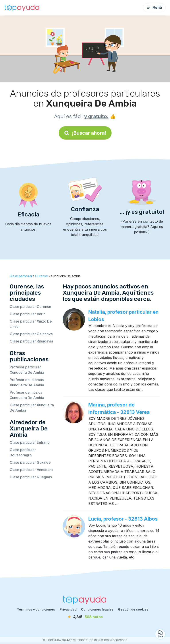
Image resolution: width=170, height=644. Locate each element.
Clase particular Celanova (31, 334)
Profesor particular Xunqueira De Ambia (27, 370)
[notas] (85, 617)
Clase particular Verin (28, 314)
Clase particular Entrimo (30, 442)
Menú (154, 8)
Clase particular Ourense (30, 307)
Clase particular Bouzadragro (23, 452)
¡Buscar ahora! (85, 133)
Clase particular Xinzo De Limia (31, 324)
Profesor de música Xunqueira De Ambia (27, 395)
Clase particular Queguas (31, 477)
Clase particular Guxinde (30, 462)
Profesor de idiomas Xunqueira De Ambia (27, 382)
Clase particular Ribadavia (31, 341)
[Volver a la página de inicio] (22, 8)
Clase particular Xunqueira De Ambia (32, 408)
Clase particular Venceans (31, 470)
